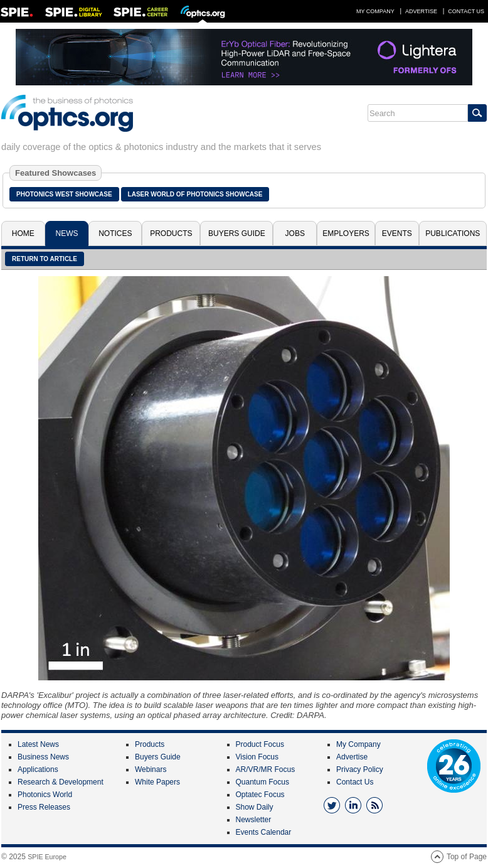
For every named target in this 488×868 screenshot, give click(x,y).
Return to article (45, 259)
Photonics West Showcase (64, 194)
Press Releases (44, 807)
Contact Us (466, 11)
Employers (346, 233)
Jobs (295, 233)
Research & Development (61, 782)
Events (397, 233)
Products (171, 233)
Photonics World (45, 795)
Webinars (151, 769)
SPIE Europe (47, 857)
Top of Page (467, 857)
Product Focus (260, 744)
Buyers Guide (237, 233)
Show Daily (255, 807)
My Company (375, 11)
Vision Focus (257, 757)
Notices (115, 233)
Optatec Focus (260, 795)
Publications (453, 233)
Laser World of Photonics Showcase (195, 194)
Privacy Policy (360, 769)
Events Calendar (264, 832)
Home (23, 233)
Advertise (421, 11)
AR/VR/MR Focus (266, 769)
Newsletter (254, 820)
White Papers (157, 782)
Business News (43, 757)
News (66, 233)
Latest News (38, 744)
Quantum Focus (263, 782)
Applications (38, 769)
